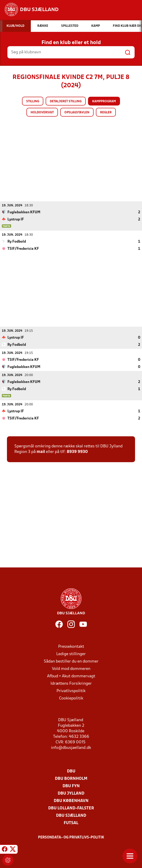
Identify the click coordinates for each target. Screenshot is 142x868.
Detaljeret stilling (66, 101)
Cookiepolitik (71, 698)
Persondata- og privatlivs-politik (71, 837)
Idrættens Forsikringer (71, 683)
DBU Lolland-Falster (71, 808)
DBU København (71, 801)
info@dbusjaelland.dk (71, 748)
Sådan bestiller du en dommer (71, 661)
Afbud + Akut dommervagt (71, 676)
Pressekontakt (71, 646)
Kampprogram (104, 101)
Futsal (71, 823)
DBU (71, 771)
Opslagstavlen (77, 113)
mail (41, 452)
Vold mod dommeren (71, 669)
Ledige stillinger (71, 654)
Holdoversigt (42, 113)
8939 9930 (77, 452)
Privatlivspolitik (71, 691)
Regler (106, 113)
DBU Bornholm (71, 779)
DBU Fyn (71, 786)
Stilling (33, 101)
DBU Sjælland (71, 815)
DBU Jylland (71, 793)
